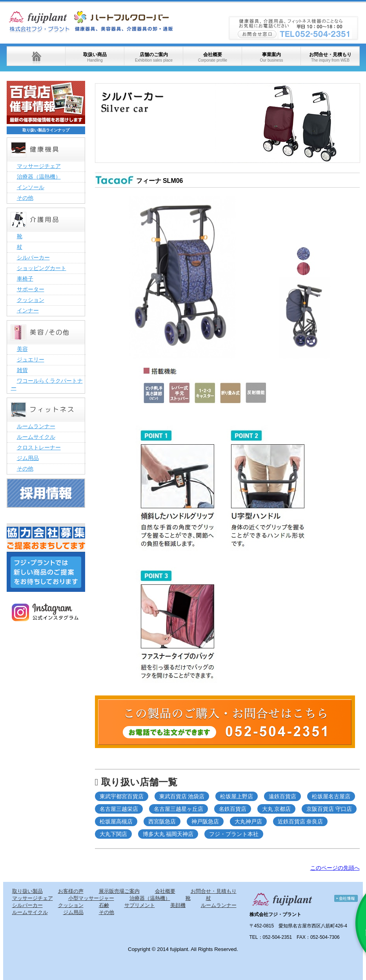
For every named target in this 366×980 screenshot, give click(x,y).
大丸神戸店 (248, 821)
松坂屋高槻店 (116, 821)
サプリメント (140, 905)
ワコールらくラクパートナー (47, 384)
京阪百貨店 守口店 (329, 809)
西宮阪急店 (162, 821)
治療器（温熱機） (39, 177)
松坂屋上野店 (237, 796)
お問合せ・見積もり (330, 57)
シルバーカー (33, 257)
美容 (22, 349)
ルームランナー (36, 426)
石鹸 (104, 905)
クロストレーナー (39, 447)
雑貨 (22, 370)
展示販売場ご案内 (119, 891)
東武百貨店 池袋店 (182, 796)
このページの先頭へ (335, 868)
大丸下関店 (113, 834)
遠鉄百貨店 (282, 796)
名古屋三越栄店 (119, 809)
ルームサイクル (36, 437)
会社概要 (213, 57)
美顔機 (178, 905)
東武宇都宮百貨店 (122, 796)
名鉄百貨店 (233, 809)
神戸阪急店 (205, 821)
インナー (28, 310)
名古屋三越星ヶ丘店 (178, 809)
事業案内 (271, 57)
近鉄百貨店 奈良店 (300, 821)
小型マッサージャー (91, 898)
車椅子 (25, 279)
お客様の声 (71, 891)
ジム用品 (28, 458)
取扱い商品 (95, 57)
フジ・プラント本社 (234, 834)
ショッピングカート (42, 268)
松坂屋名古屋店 (331, 796)
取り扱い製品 (27, 891)
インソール (31, 187)
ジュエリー (31, 360)
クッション (31, 300)
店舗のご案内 (154, 57)
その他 (25, 198)
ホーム (36, 56)
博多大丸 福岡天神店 (168, 834)
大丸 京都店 (277, 809)
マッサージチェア (39, 166)
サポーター (31, 289)
